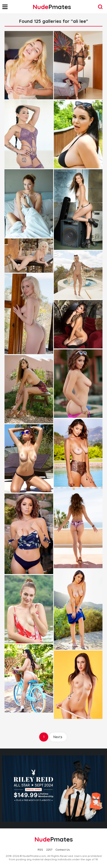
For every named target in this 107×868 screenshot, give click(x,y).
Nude (52, 7)
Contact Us (63, 850)
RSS (40, 850)
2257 (49, 850)
